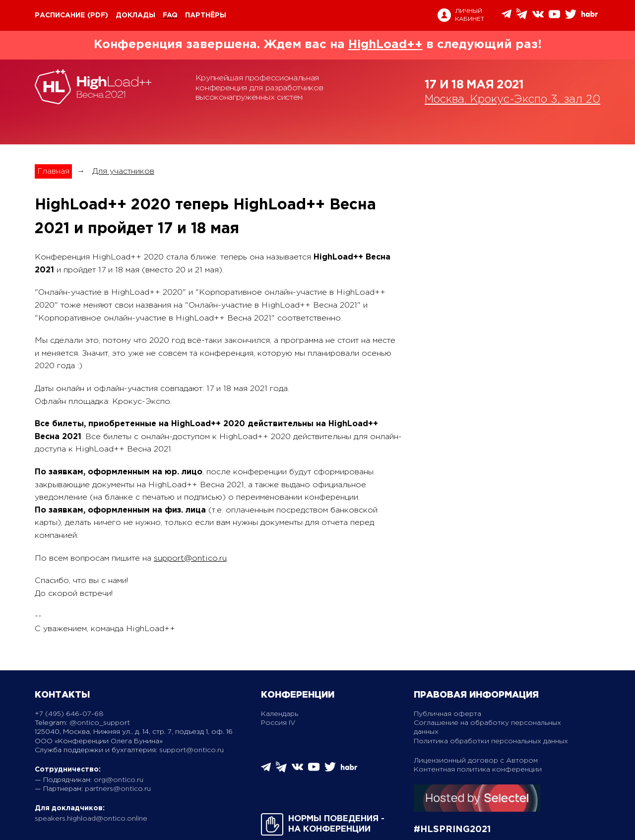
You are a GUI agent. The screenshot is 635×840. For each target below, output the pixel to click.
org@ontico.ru (119, 780)
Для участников (123, 171)
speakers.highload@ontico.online (91, 819)
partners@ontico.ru (118, 789)
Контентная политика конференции (478, 770)
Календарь (280, 714)
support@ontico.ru (190, 558)
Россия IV (278, 723)
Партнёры (206, 15)
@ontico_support (100, 723)
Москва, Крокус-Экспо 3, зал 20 (512, 100)
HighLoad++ (385, 45)
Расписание (60, 15)
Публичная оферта (447, 714)
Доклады (135, 15)
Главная (53, 171)
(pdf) (98, 15)
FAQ (170, 15)
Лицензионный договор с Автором (476, 761)
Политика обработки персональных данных (491, 741)
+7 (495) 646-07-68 (69, 714)
